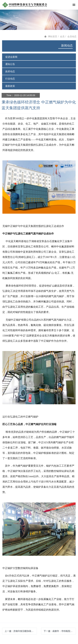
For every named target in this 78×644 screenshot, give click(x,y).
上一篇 (21, 631)
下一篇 (60, 631)
